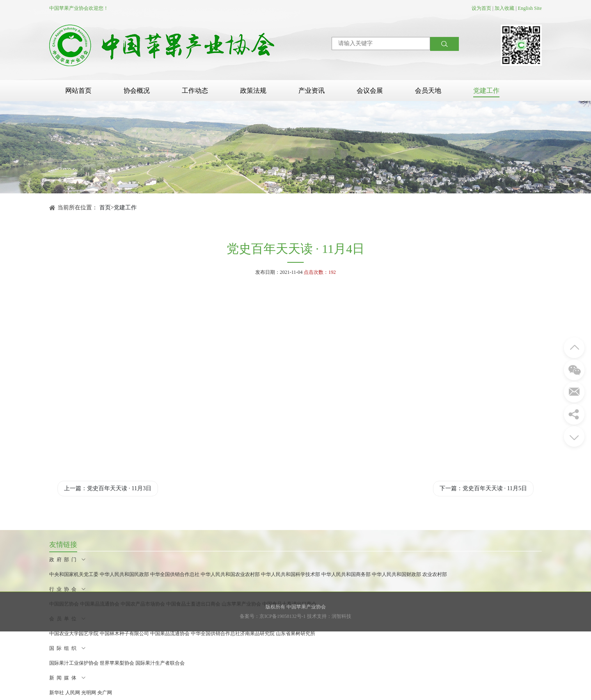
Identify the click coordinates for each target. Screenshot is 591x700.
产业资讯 (312, 91)
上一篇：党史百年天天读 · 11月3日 (108, 488)
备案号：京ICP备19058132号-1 (273, 616)
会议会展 (370, 91)
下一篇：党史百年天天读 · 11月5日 (483, 488)
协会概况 (137, 91)
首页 (105, 208)
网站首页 (78, 91)
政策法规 (253, 91)
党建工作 (486, 91)
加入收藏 (504, 8)
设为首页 (481, 8)
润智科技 (341, 616)
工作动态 (195, 91)
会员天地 (428, 91)
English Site (530, 8)
